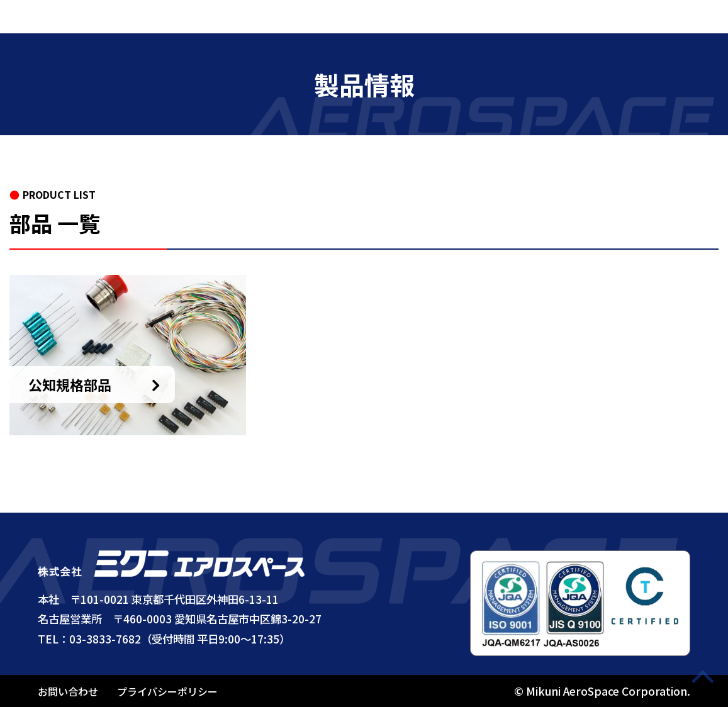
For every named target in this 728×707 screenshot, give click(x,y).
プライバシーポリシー (167, 691)
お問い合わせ (68, 691)
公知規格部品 (70, 384)
